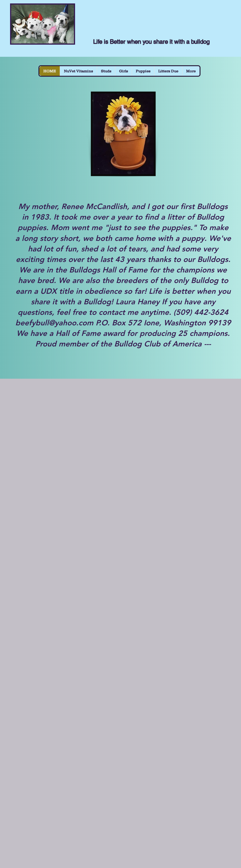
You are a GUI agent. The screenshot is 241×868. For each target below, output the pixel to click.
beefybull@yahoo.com (54, 323)
